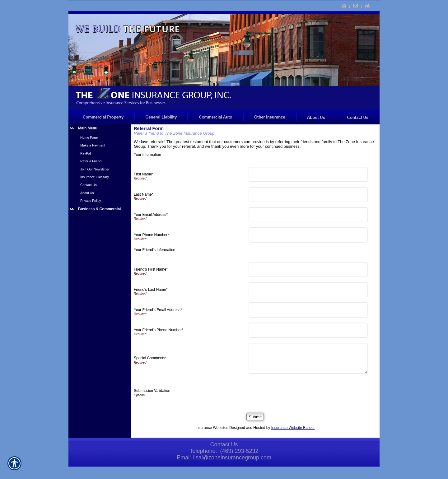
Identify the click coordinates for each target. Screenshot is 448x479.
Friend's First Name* (151, 269)
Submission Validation (152, 391)
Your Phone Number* (151, 235)
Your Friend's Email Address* (158, 310)
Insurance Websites (212, 428)
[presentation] (298, 391)
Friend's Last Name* (151, 290)
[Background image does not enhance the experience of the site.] (100, 129)
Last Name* (144, 194)
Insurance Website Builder (293, 428)
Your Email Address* (151, 215)
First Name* (144, 174)
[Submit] (255, 417)
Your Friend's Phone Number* (159, 330)
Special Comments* (150, 358)
